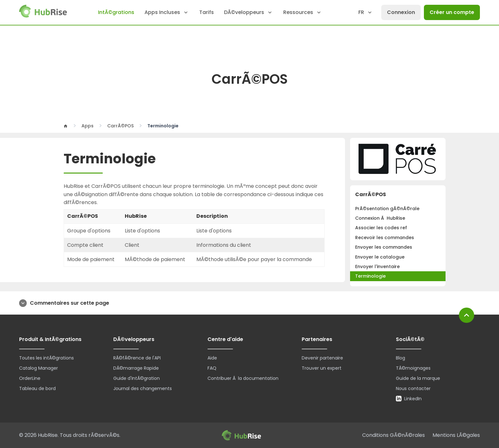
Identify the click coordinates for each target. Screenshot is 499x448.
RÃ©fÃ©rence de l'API (137, 358)
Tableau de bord (37, 388)
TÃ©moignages (413, 368)
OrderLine (30, 378)
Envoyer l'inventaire (377, 267)
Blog (401, 358)
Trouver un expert (322, 368)
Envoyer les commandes (384, 247)
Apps (88, 126)
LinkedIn (409, 399)
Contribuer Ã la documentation (243, 378)
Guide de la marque (418, 378)
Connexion (401, 12)
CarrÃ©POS (120, 126)
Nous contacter (413, 388)
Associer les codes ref (381, 228)
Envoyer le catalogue (380, 257)
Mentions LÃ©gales (456, 435)
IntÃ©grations (116, 12)
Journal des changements (143, 388)
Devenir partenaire (322, 358)
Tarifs (207, 12)
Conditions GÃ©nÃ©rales (394, 435)
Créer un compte (452, 12)
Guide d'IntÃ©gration (137, 378)
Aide (212, 358)
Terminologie (370, 276)
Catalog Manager (39, 368)
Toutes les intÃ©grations (46, 358)
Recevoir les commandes (385, 238)
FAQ (212, 368)
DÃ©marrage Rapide (136, 368)
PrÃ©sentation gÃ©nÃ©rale (387, 209)
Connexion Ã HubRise (380, 218)
